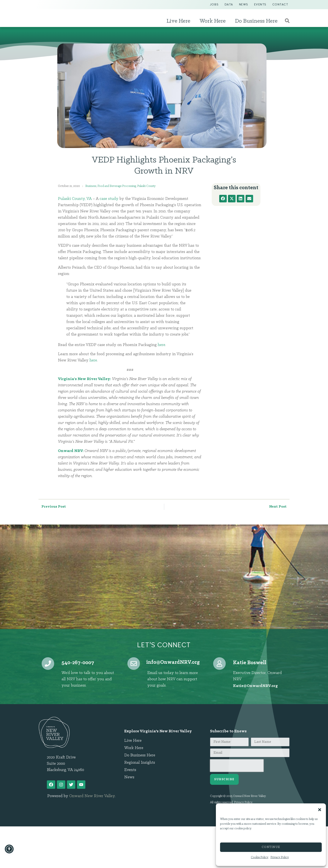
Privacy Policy (280, 857)
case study (109, 199)
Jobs (214, 4)
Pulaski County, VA (75, 199)
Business (91, 186)
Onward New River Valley (92, 796)
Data (229, 4)
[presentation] (237, 766)
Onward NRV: (71, 451)
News (244, 4)
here (161, 345)
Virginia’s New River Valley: (84, 379)
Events (260, 4)
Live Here (179, 21)
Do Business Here (257, 21)
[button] (320, 808)
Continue (271, 847)
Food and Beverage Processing (117, 186)
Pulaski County (146, 186)
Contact (280, 4)
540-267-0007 (78, 663)
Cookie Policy (260, 857)
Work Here (214, 21)
